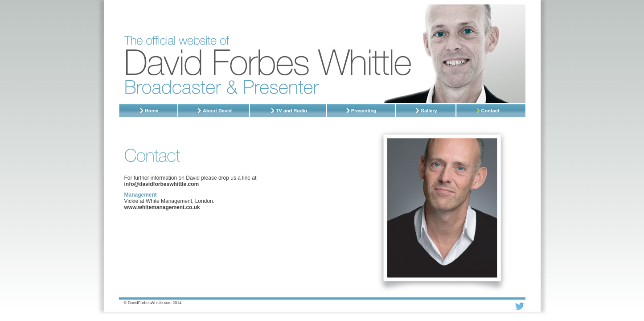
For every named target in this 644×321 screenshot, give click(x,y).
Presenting (361, 111)
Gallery (426, 111)
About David (214, 111)
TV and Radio (289, 111)
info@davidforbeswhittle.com (162, 184)
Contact (491, 111)
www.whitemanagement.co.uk (162, 207)
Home (149, 111)
